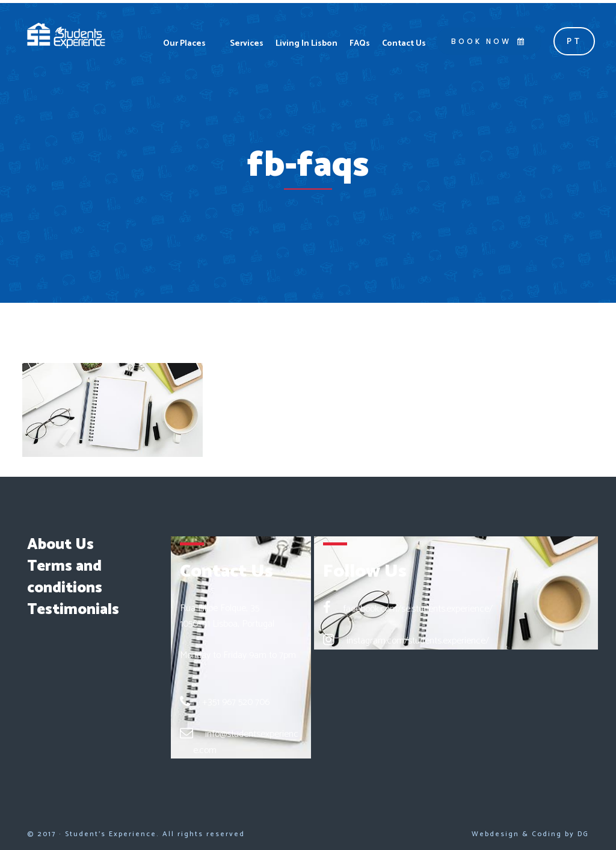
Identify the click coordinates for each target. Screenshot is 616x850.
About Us (60, 545)
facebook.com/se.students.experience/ (418, 609)
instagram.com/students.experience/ (418, 641)
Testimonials (73, 610)
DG (583, 834)
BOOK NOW (489, 41)
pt (574, 42)
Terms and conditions (65, 577)
